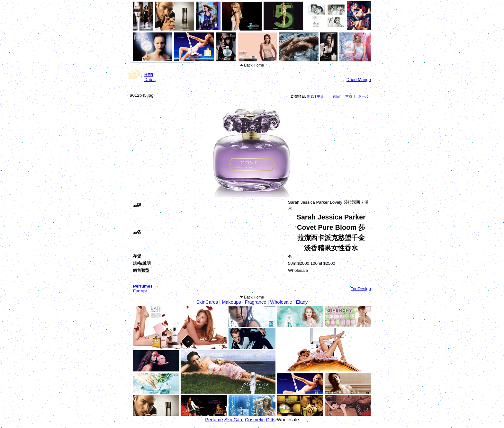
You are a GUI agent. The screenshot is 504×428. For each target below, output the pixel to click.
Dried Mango (359, 80)
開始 (310, 96)
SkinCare (234, 420)
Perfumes (143, 286)
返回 (336, 96)
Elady (302, 302)
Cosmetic (255, 420)
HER (149, 75)
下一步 (363, 96)
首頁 (349, 96)
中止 (320, 96)
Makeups (231, 302)
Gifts (271, 420)
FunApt (140, 291)
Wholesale (281, 302)
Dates (150, 80)
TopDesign (361, 289)
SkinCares (207, 302)
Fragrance (256, 302)
